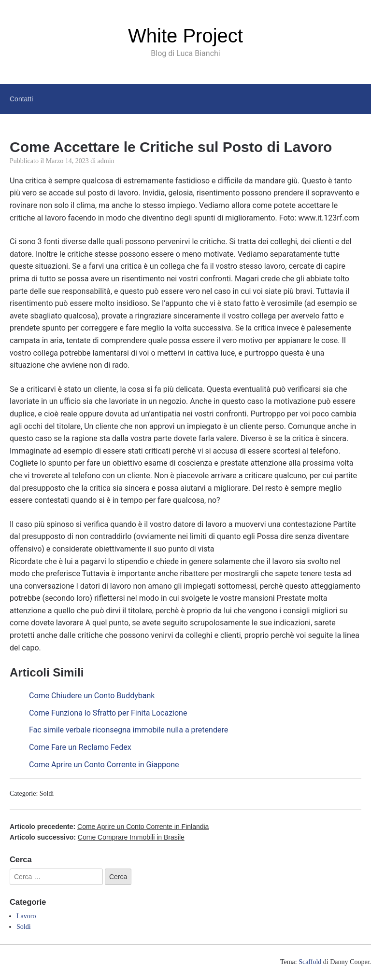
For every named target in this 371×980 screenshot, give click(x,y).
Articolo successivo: (97, 837)
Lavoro (26, 916)
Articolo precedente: (109, 827)
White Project (185, 36)
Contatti (21, 99)
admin (106, 161)
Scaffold (310, 962)
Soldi (47, 794)
